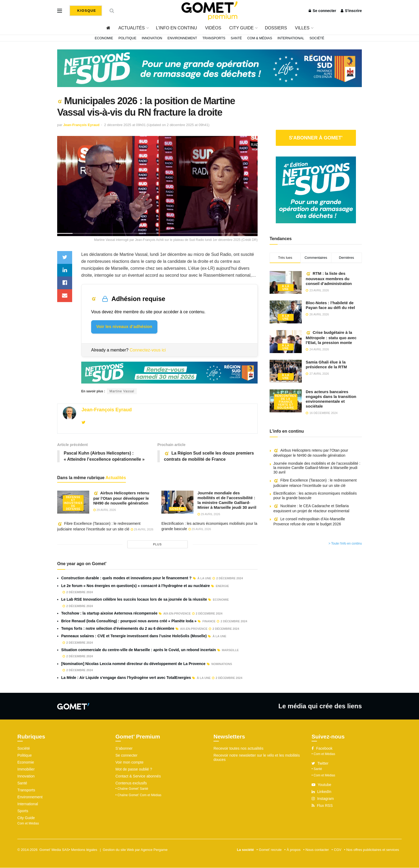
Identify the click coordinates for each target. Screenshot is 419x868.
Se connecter (322, 11)
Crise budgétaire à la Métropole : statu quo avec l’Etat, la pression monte (331, 337)
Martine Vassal (122, 391)
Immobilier (26, 769)
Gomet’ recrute (270, 850)
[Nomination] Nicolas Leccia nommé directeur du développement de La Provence (133, 664)
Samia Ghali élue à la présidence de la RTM (326, 364)
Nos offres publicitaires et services (373, 850)
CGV (337, 850)
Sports (23, 811)
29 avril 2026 (105, 510)
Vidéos (213, 28)
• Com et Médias (323, 754)
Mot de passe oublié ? (134, 769)
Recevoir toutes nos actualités (238, 749)
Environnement (182, 38)
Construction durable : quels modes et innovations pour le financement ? (126, 578)
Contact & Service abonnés (138, 776)
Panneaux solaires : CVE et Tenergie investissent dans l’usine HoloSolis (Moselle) (134, 636)
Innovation (152, 38)
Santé (236, 38)
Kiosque (86, 11)
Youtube (321, 785)
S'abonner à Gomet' (316, 138)
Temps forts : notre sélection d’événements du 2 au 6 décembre (118, 628)
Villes (302, 28)
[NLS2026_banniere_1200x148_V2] (210, 68)
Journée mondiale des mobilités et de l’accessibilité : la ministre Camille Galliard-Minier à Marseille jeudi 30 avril (227, 500)
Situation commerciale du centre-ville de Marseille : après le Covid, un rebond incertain (139, 650)
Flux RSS (322, 806)
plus (158, 545)
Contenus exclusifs (131, 783)
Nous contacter (317, 850)
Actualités (132, 28)
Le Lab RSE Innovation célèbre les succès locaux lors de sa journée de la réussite (134, 600)
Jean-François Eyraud (81, 125)
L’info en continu (177, 28)
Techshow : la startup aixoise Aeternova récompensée (109, 613)
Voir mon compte (129, 763)
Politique (127, 38)
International (291, 38)
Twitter (320, 764)
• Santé (317, 769)
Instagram (323, 799)
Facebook (322, 749)
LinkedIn (321, 792)
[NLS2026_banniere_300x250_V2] (316, 189)
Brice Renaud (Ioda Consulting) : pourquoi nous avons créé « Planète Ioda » (129, 621)
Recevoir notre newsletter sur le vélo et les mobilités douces (257, 758)
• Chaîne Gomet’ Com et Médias (138, 795)
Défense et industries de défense (73, 503)
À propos (294, 850)
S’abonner (124, 749)
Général (177, 509)
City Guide (241, 28)
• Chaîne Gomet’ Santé (132, 789)
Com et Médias (28, 824)
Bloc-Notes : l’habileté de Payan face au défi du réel (330, 305)
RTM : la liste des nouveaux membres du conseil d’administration (329, 278)
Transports (214, 38)
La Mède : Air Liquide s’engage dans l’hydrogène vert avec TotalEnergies (126, 678)
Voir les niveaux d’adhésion (124, 327)
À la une (286, 288)
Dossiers (276, 28)
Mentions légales (84, 850)
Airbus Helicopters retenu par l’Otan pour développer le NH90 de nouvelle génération (121, 498)
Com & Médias (260, 38)
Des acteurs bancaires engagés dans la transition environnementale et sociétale (331, 399)
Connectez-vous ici (148, 350)
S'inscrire (351, 11)
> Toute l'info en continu (345, 544)
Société (317, 38)
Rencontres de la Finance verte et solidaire (286, 402)
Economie (104, 38)
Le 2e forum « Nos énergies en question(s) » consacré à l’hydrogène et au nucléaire (135, 586)
